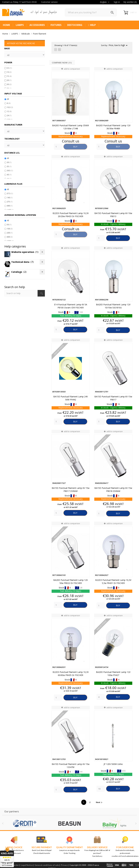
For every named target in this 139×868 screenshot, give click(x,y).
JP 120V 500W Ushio (113, 764)
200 (10, 233)
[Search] (91, 12)
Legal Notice (27, 865)
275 (10, 202)
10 (9, 72)
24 (9, 115)
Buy (75, 147)
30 (9, 84)
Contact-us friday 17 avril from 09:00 (19, 2)
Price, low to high (119, 45)
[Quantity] (58, 147)
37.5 (10, 193)
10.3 (10, 107)
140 (10, 198)
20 (9, 80)
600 (10, 237)
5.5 (9, 68)
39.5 (10, 171)
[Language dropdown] (105, 2)
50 (9, 225)
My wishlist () (130, 2)
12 (9, 111)
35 (9, 166)
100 (10, 229)
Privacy (64, 865)
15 (9, 76)
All (8, 99)
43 (9, 175)
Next (99, 802)
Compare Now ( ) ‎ (62, 63)
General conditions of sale (47, 865)
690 (10, 206)
